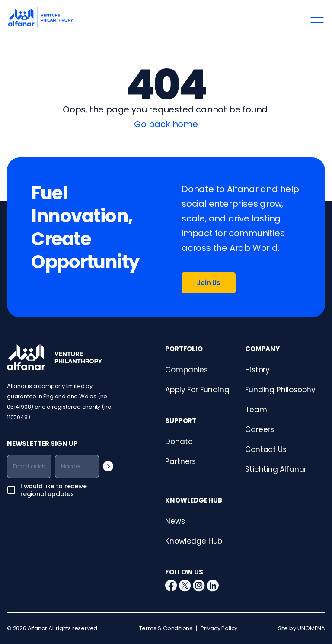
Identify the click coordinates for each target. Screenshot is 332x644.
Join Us (209, 283)
